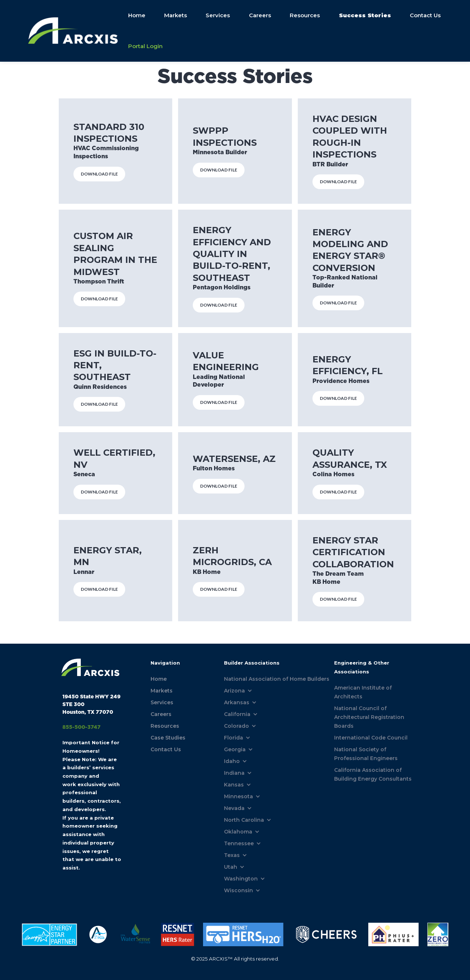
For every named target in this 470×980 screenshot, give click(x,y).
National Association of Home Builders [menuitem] (277, 679)
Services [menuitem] (162, 702)
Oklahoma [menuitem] (238, 832)
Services (218, 15)
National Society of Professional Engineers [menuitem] (366, 754)
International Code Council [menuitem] (371, 738)
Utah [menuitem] (231, 867)
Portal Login (145, 46)
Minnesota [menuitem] (238, 796)
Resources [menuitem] (165, 726)
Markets (175, 15)
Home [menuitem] (159, 679)
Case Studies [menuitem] (168, 738)
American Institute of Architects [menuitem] (363, 692)
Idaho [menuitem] (232, 761)
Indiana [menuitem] (234, 773)
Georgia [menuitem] (235, 749)
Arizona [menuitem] (234, 691)
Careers (260, 15)
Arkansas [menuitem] (237, 702)
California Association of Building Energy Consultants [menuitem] (373, 774)
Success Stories (365, 15)
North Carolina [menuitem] (244, 820)
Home (136, 15)
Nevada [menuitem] (234, 808)
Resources (305, 15)
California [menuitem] (237, 714)
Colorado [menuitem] (236, 726)
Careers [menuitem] (161, 714)
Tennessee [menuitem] (239, 843)
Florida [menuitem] (234, 738)
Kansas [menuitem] (234, 785)
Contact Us (425, 15)
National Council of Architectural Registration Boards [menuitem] (369, 717)
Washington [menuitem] (241, 879)
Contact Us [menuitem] (166, 749)
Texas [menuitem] (232, 855)
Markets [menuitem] (162, 691)
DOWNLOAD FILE (99, 174)
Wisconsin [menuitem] (238, 890)
